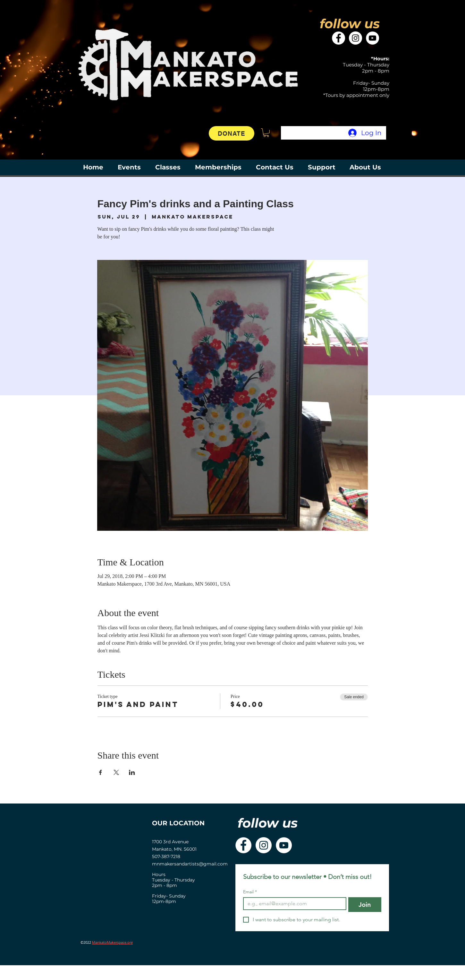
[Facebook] (338, 38)
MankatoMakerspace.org (112, 942)
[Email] (293, 904)
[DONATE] (232, 133)
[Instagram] (355, 38)
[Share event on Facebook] (101, 772)
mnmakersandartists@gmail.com (190, 864)
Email (250, 892)
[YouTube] (372, 38)
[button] (266, 133)
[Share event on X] (116, 772)
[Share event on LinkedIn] (132, 772)
